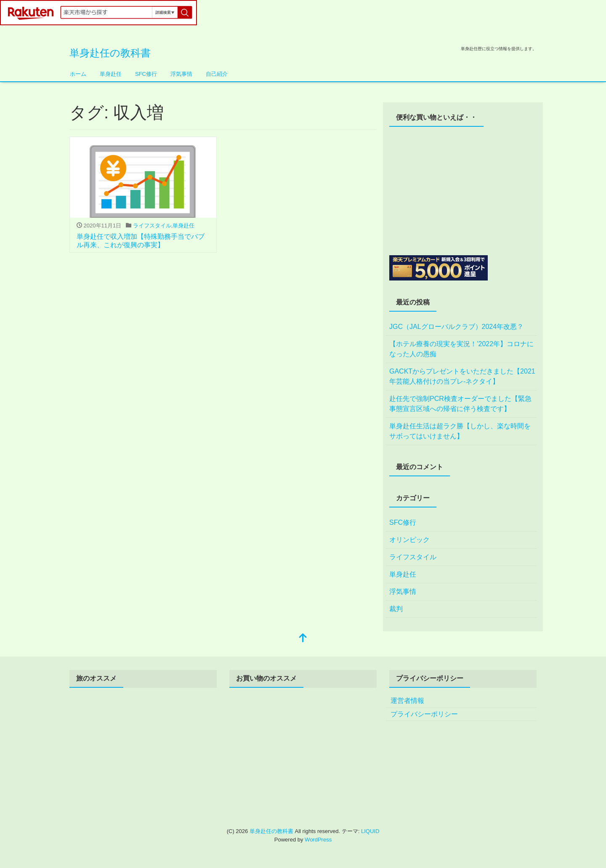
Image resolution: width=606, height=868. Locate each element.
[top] (303, 639)
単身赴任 (111, 74)
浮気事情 (181, 74)
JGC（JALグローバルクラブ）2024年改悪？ (456, 327)
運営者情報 (407, 701)
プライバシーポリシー (424, 714)
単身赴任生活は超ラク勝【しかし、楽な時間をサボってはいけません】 (460, 431)
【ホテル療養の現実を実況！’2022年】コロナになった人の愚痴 (461, 349)
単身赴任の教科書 (110, 53)
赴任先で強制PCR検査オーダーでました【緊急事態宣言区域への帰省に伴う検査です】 (460, 404)
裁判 (396, 609)
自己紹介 (217, 74)
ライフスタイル (152, 226)
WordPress (318, 840)
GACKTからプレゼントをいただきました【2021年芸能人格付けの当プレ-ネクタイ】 (462, 376)
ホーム (78, 74)
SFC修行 (146, 74)
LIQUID (370, 831)
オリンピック (409, 540)
